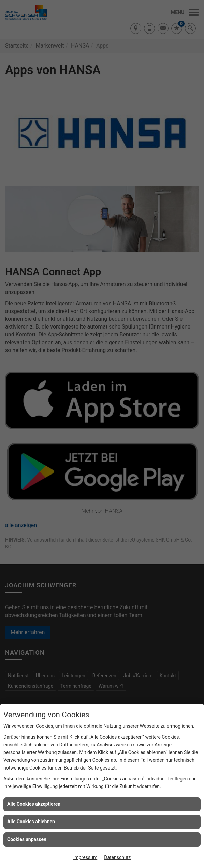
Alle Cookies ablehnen (31, 822)
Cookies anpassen (27, 839)
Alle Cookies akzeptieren (34, 804)
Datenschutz (117, 857)
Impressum (85, 857)
